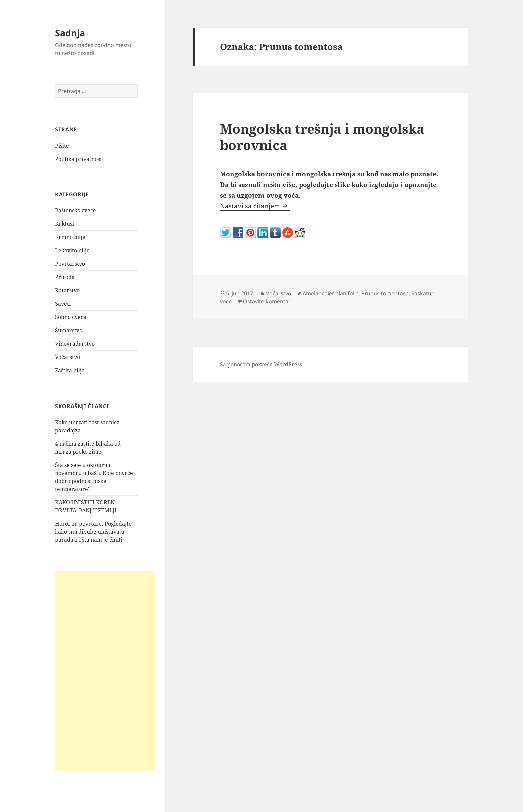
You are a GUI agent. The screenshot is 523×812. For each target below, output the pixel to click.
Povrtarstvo (70, 264)
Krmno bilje (70, 237)
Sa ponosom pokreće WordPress (261, 364)
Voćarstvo (68, 357)
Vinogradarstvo (75, 344)
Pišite (62, 146)
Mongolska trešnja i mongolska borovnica (322, 137)
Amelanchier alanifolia (331, 293)
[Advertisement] (105, 671)
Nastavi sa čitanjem (255, 206)
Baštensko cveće (76, 210)
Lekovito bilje (72, 250)
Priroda (65, 277)
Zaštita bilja (70, 370)
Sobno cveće (71, 317)
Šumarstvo (69, 330)
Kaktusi (65, 224)
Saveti (63, 304)
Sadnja (70, 33)
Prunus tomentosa (385, 293)
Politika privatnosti (79, 159)
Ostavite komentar (267, 301)
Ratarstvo (67, 290)
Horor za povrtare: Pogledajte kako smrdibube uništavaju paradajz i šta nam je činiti (93, 532)
